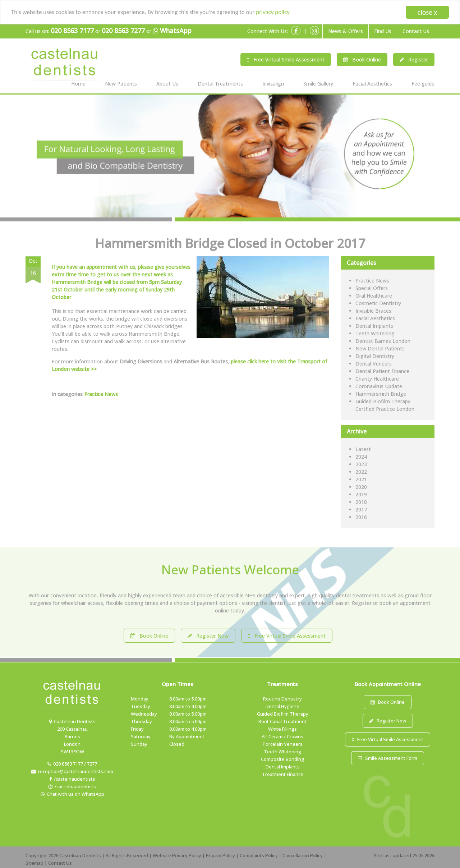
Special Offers (372, 288)
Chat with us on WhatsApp (72, 794)
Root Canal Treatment (282, 721)
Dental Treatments (220, 84)
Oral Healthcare (374, 296)
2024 (361, 457)
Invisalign (273, 84)
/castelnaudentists (72, 779)
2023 (361, 464)
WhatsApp (172, 31)
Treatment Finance (283, 774)
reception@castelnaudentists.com (72, 771)
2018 (361, 502)
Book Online (362, 59)
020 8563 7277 (123, 31)
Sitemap (34, 863)
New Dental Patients (380, 348)
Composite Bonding (282, 759)
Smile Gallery (318, 84)
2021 (361, 479)
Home (78, 84)
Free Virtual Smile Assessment (286, 59)
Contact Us (416, 31)
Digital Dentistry (375, 356)
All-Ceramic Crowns (282, 736)
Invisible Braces (373, 311)
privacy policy (273, 12)
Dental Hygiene (282, 706)
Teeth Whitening (375, 333)
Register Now (208, 636)
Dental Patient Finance (382, 371)
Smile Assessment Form (388, 758)
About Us (167, 84)
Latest (363, 449)
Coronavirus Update (379, 386)
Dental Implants (374, 326)
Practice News (101, 394)
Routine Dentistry (282, 699)
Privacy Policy (220, 855)
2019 (361, 494)
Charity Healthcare (377, 379)
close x (427, 12)
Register (414, 59)
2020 (361, 487)
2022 (361, 472)
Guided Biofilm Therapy (283, 714)
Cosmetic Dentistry (378, 303)
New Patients (121, 84)
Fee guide (423, 84)
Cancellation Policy (303, 855)
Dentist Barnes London (383, 341)
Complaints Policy (259, 855)
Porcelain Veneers (283, 744)
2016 (361, 517)
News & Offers (346, 31)
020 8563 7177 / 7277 (72, 764)
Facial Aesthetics (372, 84)
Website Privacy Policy (177, 855)
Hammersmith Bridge (381, 394)
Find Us (383, 31)
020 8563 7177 (72, 31)
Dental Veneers (374, 364)
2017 (361, 509)
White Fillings (282, 729)
